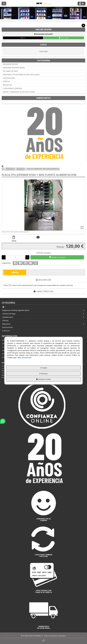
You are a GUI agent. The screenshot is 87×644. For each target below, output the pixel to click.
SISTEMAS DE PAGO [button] (10, 71)
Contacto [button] (6, 331)
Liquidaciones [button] (43, 317)
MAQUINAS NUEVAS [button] (10, 64)
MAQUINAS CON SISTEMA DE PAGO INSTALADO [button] (21, 75)
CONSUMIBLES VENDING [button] (12, 88)
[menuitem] (43, 307)
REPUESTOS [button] (7, 85)
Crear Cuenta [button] (64, 38)
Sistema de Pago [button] (43, 314)
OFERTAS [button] (6, 81)
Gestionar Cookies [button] (44, 379)
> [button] (4, 307)
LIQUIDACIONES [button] (9, 78)
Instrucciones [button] (8, 327)
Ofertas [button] (5, 320)
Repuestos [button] (43, 324)
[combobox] (43, 102)
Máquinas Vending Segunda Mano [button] (43, 310)
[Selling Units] (15, 257)
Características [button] (43, 291)
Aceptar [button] (44, 368)
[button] (83, 26)
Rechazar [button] (44, 374)
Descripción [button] (43, 280)
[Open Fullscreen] (82, 227)
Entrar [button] (23, 38)
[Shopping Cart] (57, 257)
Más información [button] (25, 358)
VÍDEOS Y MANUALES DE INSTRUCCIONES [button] (19, 92)
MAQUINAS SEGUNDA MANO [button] (14, 68)
